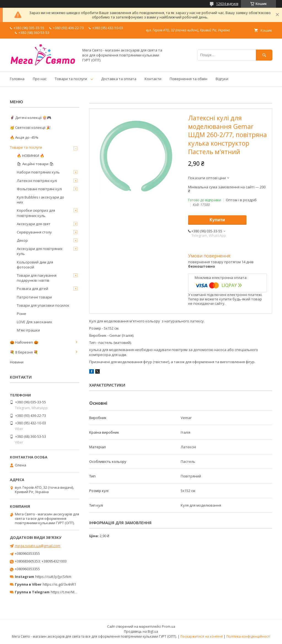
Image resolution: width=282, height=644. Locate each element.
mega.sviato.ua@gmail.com (38, 546)
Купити (217, 220)
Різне (21, 314)
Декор (22, 240)
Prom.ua (169, 627)
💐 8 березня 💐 (24, 352)
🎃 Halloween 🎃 (24, 342)
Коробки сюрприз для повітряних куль (36, 213)
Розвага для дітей (32, 289)
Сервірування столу (34, 232)
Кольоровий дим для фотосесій (35, 265)
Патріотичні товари (34, 297)
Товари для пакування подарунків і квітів (37, 278)
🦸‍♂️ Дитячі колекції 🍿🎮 (31, 118)
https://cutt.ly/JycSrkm (53, 577)
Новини (17, 362)
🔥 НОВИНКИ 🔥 (31, 156)
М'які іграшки (28, 330)
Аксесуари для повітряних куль (40, 251)
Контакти (153, 79)
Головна (17, 79)
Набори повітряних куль (38, 172)
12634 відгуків (227, 4)
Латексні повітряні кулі (37, 181)
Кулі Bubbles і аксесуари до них (40, 200)
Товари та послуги (71, 79)
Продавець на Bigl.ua (141, 631)
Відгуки (222, 79)
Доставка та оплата (119, 79)
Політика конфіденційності (248, 636)
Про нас (40, 79)
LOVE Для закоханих (34, 322)
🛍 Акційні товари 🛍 (35, 164)
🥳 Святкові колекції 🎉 (30, 127)
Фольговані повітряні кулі (39, 189)
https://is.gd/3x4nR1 (59, 584)
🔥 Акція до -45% (24, 137)
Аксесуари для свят (34, 224)
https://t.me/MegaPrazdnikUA (75, 592)
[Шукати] (264, 55)
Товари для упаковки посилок (43, 305)
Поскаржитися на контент (202, 636)
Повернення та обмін (189, 79)
